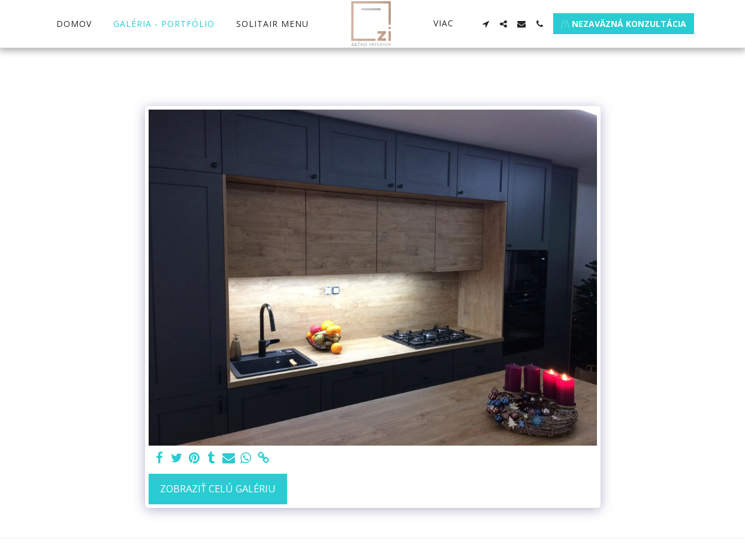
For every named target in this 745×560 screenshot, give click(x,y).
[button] (485, 24)
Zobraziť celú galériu (218, 488)
